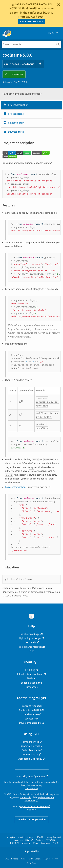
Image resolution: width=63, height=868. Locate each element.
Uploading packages (30, 638)
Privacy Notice (30, 755)
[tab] (32, 105)
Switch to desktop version (32, 819)
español (21, 837)
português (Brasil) (54, 837)
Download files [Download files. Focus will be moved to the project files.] (14, 132)
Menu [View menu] (54, 33)
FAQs (32, 651)
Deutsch (39, 840)
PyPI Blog (30, 670)
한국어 (56, 843)
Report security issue (32, 746)
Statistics (32, 678)
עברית (35, 843)
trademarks (26, 797)
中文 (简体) (51, 840)
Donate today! (32, 789)
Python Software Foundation (34, 806)
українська (18, 840)
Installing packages (30, 634)
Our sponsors (32, 687)
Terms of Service (30, 742)
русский (26, 843)
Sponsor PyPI (32, 719)
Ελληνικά (29, 840)
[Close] (59, 5)
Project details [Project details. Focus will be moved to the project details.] (13, 114)
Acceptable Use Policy (30, 759)
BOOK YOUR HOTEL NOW (30, 22)
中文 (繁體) (14, 843)
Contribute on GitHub (30, 710)
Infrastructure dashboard (30, 674)
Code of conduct (30, 750)
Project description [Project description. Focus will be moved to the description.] (16, 105)
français (31, 837)
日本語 (40, 837)
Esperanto (45, 843)
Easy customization (15, 487)
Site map (32, 810)
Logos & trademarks (32, 683)
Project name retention (30, 647)
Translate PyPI (30, 714)
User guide (30, 642)
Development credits (30, 723)
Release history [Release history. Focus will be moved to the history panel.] (14, 123)
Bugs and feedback (32, 706)
